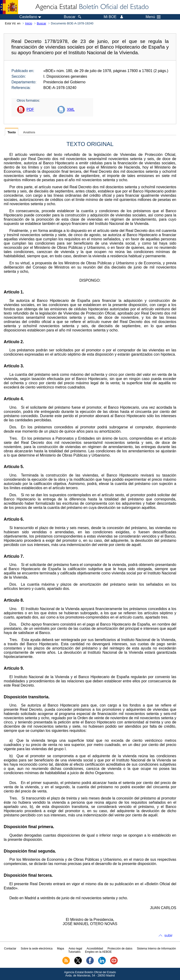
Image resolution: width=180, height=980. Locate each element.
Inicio (29, 23)
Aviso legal (75, 949)
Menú (153, 17)
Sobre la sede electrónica (37, 949)
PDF (30, 110)
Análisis (29, 132)
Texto (12, 132)
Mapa (60, 949)
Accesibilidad (95, 949)
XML (71, 110)
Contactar (10, 949)
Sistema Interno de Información (156, 949)
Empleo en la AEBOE (98, 952)
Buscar (41, 23)
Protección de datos (120, 949)
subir (168, 936)
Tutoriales (74, 952)
